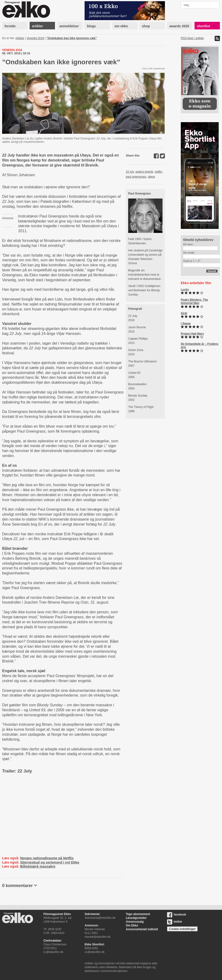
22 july (130, 172)
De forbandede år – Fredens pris (200, 346)
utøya (151, 177)
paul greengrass (136, 177)
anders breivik (144, 172)
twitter (175, 922)
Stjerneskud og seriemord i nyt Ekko (50, 862)
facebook (177, 915)
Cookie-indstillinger (182, 929)
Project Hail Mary (192, 334)
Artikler (20, 38)
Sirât (184, 313)
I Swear (186, 324)
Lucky (185, 290)
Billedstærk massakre (38, 866)
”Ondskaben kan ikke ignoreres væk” (71, 38)
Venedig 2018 (35, 38)
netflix (158, 172)
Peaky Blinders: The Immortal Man (194, 301)
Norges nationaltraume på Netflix (47, 858)
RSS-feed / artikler (192, 38)
